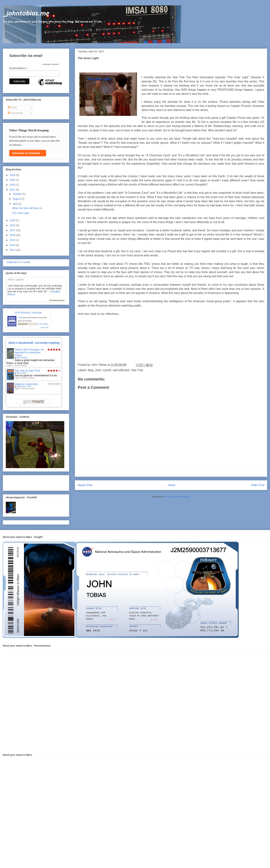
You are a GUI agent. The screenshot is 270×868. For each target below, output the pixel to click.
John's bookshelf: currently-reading (34, 343)
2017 (13, 230)
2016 (13, 235)
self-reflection (121, 370)
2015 (13, 240)
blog (91, 370)
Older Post (258, 485)
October (17, 194)
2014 (13, 245)
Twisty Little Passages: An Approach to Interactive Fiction (29, 352)
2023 (13, 185)
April (15, 204)
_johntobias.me (26, 14)
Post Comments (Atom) (178, 497)
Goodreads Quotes (57, 300)
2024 (13, 180)
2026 (13, 175)
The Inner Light (21, 213)
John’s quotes (16, 279)
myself (107, 370)
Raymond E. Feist (24, 387)
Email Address (19, 68)
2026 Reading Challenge (28, 312)
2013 (13, 250)
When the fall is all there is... (28, 208)
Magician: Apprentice (26, 384)
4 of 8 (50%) (43, 324)
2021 (13, 190)
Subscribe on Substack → (28, 153)
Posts (13, 107)
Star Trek (137, 370)
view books (45, 327)
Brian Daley (22, 373)
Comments (15, 113)
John (98, 370)
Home (172, 485)
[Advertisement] (27, 482)
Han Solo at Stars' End (27, 371)
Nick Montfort (22, 358)
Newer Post (85, 485)
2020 (13, 220)
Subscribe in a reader (18, 262)
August (17, 199)
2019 (13, 225)
